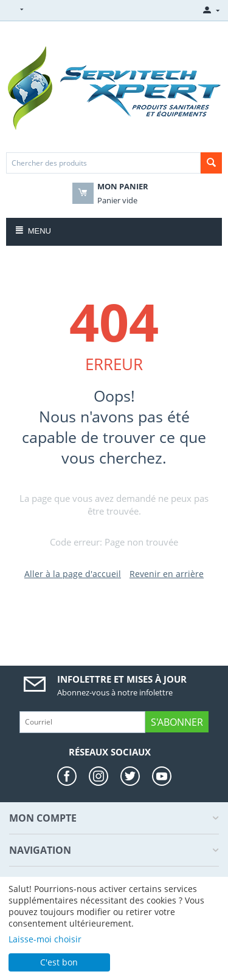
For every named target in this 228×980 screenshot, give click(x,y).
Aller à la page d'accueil (73, 574)
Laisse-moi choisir (45, 939)
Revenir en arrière (167, 574)
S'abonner (177, 722)
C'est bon (59, 962)
